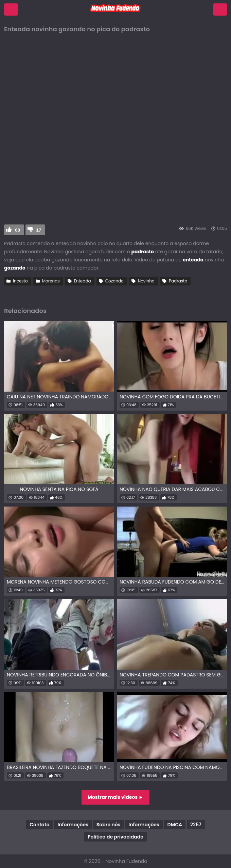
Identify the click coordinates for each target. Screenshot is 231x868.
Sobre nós (108, 825)
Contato (39, 825)
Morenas (51, 281)
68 (17, 230)
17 (39, 230)
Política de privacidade (115, 837)
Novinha (146, 281)
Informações (73, 825)
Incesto (20, 281)
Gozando (114, 281)
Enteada (83, 281)
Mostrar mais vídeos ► (115, 797)
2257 (196, 825)
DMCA (175, 825)
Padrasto (178, 281)
